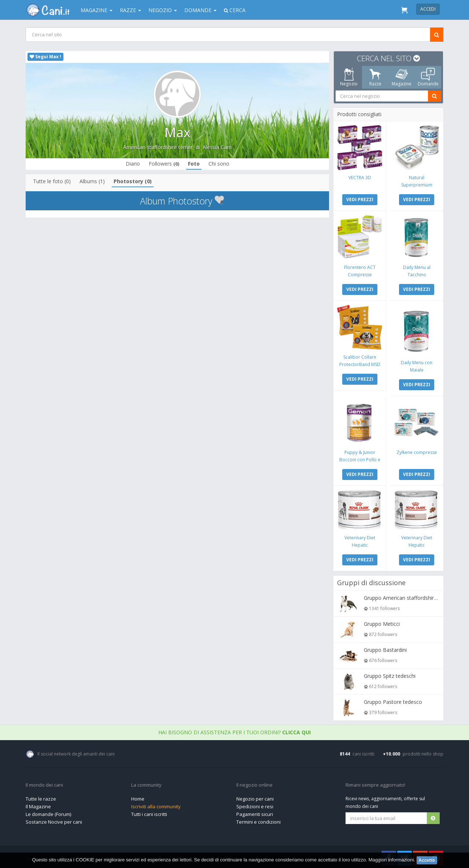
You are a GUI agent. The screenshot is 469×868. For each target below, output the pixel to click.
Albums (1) (93, 181)
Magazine (97, 10)
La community (146, 783)
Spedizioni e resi (255, 805)
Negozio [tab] (349, 77)
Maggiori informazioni (391, 860)
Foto (194, 164)
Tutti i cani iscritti (149, 812)
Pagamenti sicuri (255, 812)
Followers (164, 164)
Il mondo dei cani (44, 783)
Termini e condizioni (258, 820)
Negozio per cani (255, 797)
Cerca (235, 10)
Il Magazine (38, 805)
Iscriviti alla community (156, 805)
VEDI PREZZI (360, 199)
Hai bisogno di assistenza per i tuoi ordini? (234, 730)
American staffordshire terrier (158, 147)
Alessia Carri (217, 147)
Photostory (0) (133, 181)
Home (138, 797)
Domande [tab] (428, 77)
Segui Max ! (45, 57)
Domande (200, 10)
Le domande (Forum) (48, 812)
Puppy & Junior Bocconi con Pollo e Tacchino (360, 458)
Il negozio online (254, 783)
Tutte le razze (41, 797)
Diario (133, 164)
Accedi (428, 9)
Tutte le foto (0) (52, 181)
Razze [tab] (375, 77)
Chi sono (219, 164)
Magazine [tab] (402, 77)
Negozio (163, 10)
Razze (130, 10)
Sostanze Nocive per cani (54, 820)
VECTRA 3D (360, 177)
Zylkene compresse (416, 451)
